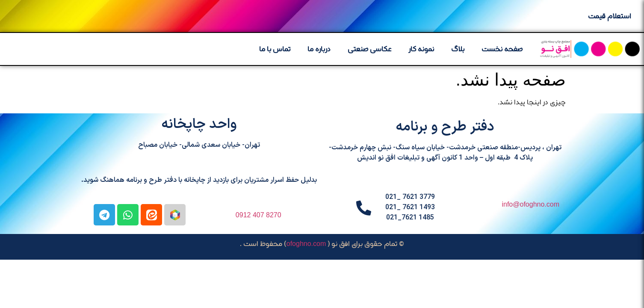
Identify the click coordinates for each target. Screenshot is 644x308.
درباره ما (319, 49)
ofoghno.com (306, 244)
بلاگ (458, 49)
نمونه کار (421, 49)
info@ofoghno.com (530, 204)
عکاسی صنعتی (370, 49)
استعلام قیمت (610, 16)
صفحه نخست (502, 49)
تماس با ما (275, 49)
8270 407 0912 (258, 215)
